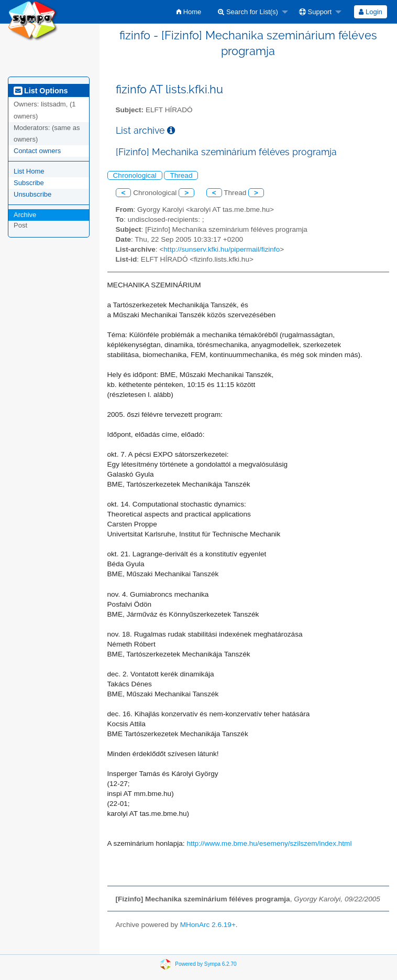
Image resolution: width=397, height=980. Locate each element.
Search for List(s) (248, 12)
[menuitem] (189, 12)
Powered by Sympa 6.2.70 (206, 964)
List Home (29, 171)
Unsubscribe (32, 194)
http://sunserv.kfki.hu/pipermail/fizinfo (222, 249)
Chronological (135, 175)
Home (189, 12)
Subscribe (29, 183)
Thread (181, 175)
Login (370, 12)
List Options (41, 91)
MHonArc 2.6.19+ (208, 925)
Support (315, 12)
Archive (25, 215)
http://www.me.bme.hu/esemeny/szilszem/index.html (269, 843)
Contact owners (37, 151)
